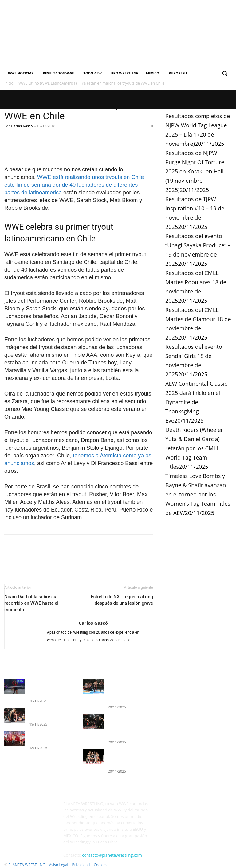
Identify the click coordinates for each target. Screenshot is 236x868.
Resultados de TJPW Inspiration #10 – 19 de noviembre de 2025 (127, 751)
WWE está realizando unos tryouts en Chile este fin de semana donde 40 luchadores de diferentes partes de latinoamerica (74, 185)
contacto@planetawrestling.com (112, 846)
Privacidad (81, 856)
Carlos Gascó (22, 126)
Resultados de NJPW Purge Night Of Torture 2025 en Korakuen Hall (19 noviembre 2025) (195, 171)
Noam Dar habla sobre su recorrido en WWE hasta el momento (31, 603)
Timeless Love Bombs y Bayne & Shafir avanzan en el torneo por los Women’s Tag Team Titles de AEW (198, 494)
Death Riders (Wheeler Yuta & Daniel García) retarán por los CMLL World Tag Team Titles (194, 448)
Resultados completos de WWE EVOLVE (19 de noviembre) (50, 687)
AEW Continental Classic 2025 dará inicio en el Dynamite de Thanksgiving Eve (196, 402)
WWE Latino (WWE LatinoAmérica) (48, 83)
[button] (224, 73)
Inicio (9, 83)
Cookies (100, 856)
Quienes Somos (18, 862)
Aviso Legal (59, 856)
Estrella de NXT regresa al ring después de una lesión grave (122, 600)
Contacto (43, 862)
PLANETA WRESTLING (27, 856)
